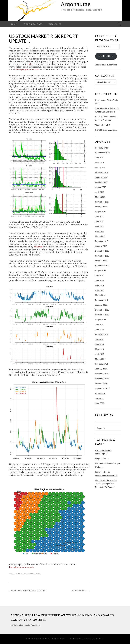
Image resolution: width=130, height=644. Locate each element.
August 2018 (101, 187)
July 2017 (99, 217)
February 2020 (102, 148)
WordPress (58, 639)
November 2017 (102, 202)
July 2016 (99, 276)
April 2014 (100, 354)
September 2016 (102, 266)
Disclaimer (55, 24)
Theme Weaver (96, 639)
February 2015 (102, 334)
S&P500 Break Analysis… (106, 130)
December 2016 (102, 251)
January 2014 (101, 369)
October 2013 (101, 384)
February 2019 (102, 172)
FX (19, 574)
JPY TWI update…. (80, 591)
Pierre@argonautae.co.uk (21, 567)
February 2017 (102, 241)
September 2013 (102, 388)
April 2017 (100, 231)
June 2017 (100, 221)
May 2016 (99, 285)
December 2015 (102, 310)
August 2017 (101, 212)
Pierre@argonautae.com (27, 70)
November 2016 (102, 256)
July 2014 (99, 339)
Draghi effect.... (102, 459)
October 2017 (101, 207)
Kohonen (38, 247)
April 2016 (100, 290)
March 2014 (100, 359)
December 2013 (102, 374)
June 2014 (100, 344)
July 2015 (99, 325)
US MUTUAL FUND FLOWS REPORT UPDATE (28, 591)
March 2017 (100, 236)
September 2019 (102, 153)
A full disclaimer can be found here (25, 625)
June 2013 (100, 403)
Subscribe (106, 56)
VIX (30, 64)
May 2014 (99, 349)
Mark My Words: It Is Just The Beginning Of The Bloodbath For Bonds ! (106, 484)
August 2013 (101, 393)
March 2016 (100, 295)
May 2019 (99, 163)
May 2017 (99, 226)
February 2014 (102, 364)
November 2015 (102, 315)
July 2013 (99, 398)
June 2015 (100, 330)
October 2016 (101, 261)
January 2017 (101, 246)
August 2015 (101, 320)
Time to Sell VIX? (103, 125)
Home (14, 24)
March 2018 (100, 197)
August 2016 (101, 271)
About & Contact (33, 24)
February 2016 (102, 300)
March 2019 (100, 167)
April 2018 (100, 192)
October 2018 (101, 182)
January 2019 (101, 177)
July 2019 (99, 158)
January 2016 (101, 305)
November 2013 (102, 379)
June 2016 (100, 280)
